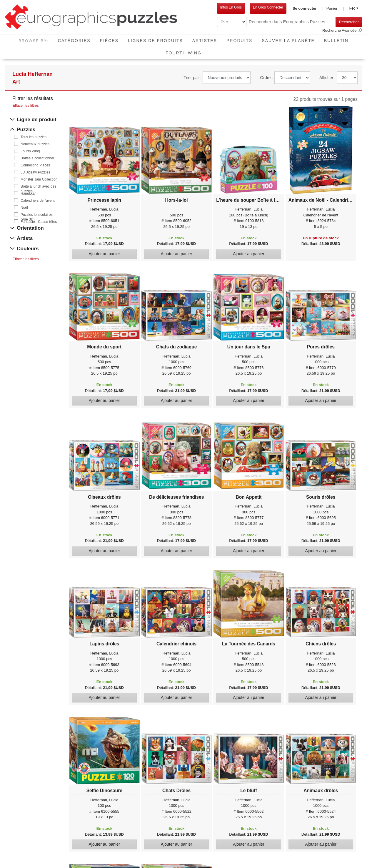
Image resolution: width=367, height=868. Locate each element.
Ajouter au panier (105, 254)
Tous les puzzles (34, 137)
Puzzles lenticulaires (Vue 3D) (37, 215)
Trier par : (192, 78)
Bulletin (336, 41)
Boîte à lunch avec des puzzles (38, 187)
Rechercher (349, 22)
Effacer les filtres (26, 106)
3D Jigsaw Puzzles (35, 172)
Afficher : (327, 78)
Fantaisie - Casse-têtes (39, 222)
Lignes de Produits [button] (155, 41)
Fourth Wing (183, 53)
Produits (242, 39)
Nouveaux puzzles (35, 144)
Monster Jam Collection (39, 179)
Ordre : (266, 78)
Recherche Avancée (342, 30)
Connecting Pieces (35, 165)
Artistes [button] (205, 41)
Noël (24, 208)
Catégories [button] (74, 41)
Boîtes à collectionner (37, 158)
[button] (304, 9)
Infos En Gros (225, 7)
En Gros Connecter (262, 7)
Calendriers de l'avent (38, 201)
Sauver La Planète (288, 41)
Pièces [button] (109, 41)
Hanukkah (29, 193)
